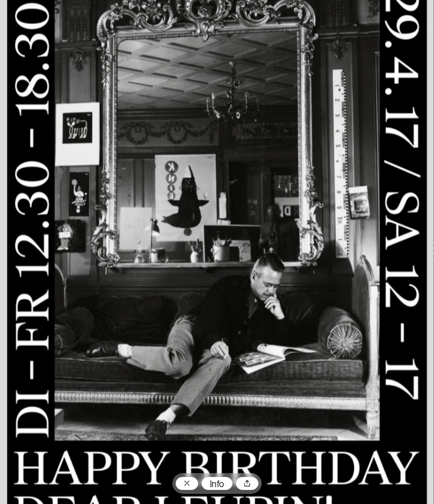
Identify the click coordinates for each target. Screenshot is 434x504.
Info (217, 485)
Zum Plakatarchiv (187, 484)
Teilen (247, 484)
